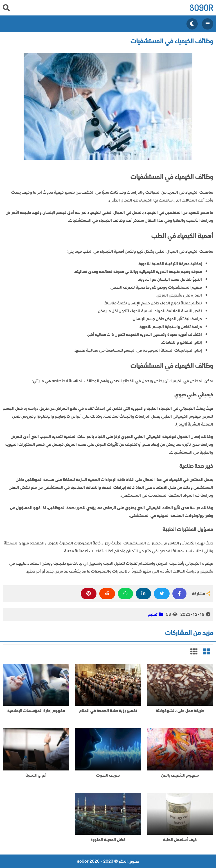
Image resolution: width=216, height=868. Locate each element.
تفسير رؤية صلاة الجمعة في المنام (108, 711)
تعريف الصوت (108, 775)
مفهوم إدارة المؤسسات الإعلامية (36, 711)
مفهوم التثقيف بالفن (180, 775)
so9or (201, 8)
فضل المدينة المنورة (108, 840)
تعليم (153, 614)
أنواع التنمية (36, 775)
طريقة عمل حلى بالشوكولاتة (180, 711)
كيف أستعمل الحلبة (180, 840)
